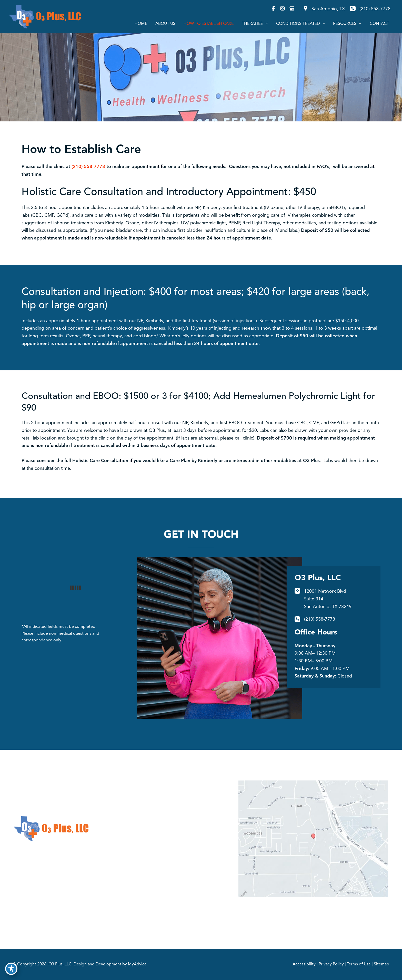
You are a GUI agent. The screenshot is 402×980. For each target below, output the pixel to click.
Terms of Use (359, 964)
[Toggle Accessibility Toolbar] (11, 969)
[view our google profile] (292, 8)
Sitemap (381, 964)
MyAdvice (137, 964)
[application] (265, 24)
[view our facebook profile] (273, 8)
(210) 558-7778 (88, 167)
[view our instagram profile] (283, 8)
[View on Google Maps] (313, 839)
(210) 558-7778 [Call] (375, 9)
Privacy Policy (331, 964)
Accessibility (304, 964)
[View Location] (323, 9)
